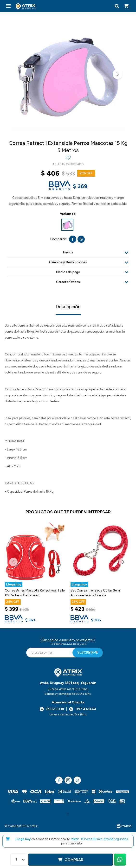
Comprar (74, 860)
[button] (117, 6)
